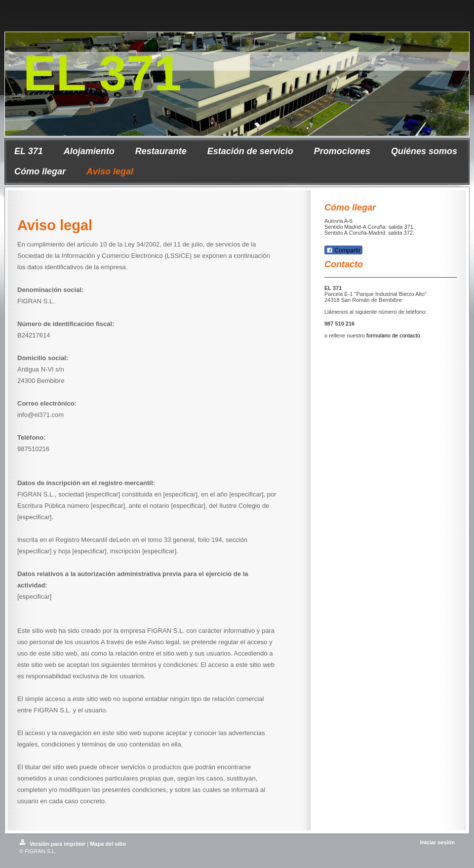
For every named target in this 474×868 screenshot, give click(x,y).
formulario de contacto (393, 335)
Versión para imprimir (53, 844)
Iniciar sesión (437, 842)
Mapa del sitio (108, 844)
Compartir (343, 250)
